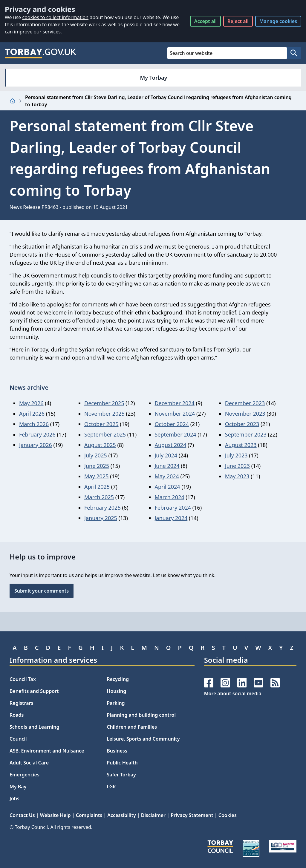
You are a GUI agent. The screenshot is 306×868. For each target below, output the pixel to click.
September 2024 (175, 434)
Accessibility (121, 815)
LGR (111, 787)
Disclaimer (153, 815)
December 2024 (174, 403)
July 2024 (166, 455)
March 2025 (99, 497)
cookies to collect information (55, 17)
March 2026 (34, 424)
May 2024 (167, 476)
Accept (205, 21)
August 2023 (241, 445)
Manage (278, 21)
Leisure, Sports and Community (143, 739)
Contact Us (22, 815)
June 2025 (97, 466)
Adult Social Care (29, 763)
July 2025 (96, 455)
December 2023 (245, 403)
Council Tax (23, 679)
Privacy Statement (192, 815)
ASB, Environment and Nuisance (47, 751)
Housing (116, 691)
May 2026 (31, 403)
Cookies (228, 815)
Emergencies (25, 775)
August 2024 (170, 445)
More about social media (233, 693)
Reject (238, 21)
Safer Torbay (121, 775)
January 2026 (36, 445)
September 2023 (246, 434)
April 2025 (97, 487)
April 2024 (167, 487)
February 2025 (102, 508)
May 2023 (237, 476)
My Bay (18, 787)
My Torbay (154, 78)
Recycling (118, 679)
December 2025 (104, 403)
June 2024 (167, 466)
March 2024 (169, 497)
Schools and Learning (34, 727)
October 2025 (101, 424)
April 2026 (32, 414)
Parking (116, 703)
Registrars (21, 703)
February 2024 (173, 508)
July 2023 (236, 455)
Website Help (55, 815)
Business (117, 751)
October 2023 (242, 424)
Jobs (14, 798)
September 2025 (105, 434)
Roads (17, 715)
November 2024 (175, 414)
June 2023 (237, 466)
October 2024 (172, 424)
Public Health (122, 763)
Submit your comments (42, 591)
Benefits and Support (34, 691)
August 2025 (100, 445)
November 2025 (104, 414)
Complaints (89, 815)
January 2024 (171, 518)
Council (18, 739)
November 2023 (245, 414)
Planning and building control (141, 715)
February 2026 (37, 434)
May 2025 (96, 476)
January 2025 (101, 518)
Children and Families (132, 727)
